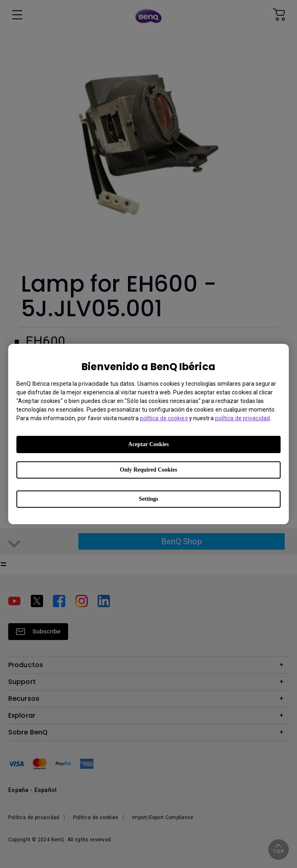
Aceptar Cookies (149, 444)
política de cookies (164, 418)
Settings (148, 499)
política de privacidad (242, 418)
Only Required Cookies (148, 470)
